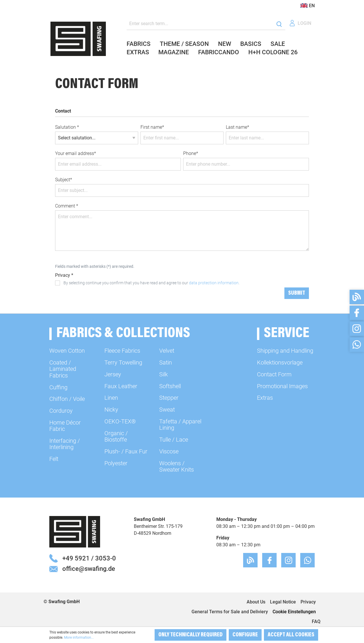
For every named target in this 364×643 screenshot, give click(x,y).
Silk (164, 374)
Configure (245, 635)
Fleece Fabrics (122, 351)
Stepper (169, 398)
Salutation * (67, 127)
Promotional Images (282, 386)
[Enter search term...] (200, 24)
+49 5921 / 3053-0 (89, 558)
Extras (265, 398)
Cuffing (58, 387)
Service (287, 334)
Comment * (67, 206)
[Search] (279, 24)
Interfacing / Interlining (65, 444)
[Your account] (300, 23)
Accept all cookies (291, 635)
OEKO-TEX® (120, 421)
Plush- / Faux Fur (126, 451)
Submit (297, 293)
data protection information (214, 283)
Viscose (169, 451)
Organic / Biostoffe (116, 436)
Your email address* (76, 153)
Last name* (238, 127)
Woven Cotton (67, 351)
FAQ (316, 621)
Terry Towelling (123, 362)
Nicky (111, 410)
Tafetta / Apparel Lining (180, 425)
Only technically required (191, 635)
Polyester (116, 463)
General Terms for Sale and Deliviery (230, 612)
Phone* (191, 153)
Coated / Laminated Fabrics (63, 369)
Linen (111, 398)
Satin (166, 362)
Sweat (167, 410)
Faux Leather (121, 386)
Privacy (308, 602)
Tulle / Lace (174, 440)
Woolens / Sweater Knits (177, 466)
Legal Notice (283, 602)
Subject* (64, 180)
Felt (54, 459)
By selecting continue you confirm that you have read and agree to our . (151, 283)
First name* (152, 127)
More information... (79, 638)
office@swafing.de (89, 569)
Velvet (167, 351)
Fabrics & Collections (123, 334)
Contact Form (274, 374)
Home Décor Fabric (65, 426)
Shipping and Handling (285, 351)
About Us (256, 602)
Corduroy (61, 411)
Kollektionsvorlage (280, 362)
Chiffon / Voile (67, 399)
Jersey (113, 374)
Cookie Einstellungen (294, 612)
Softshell (170, 386)
